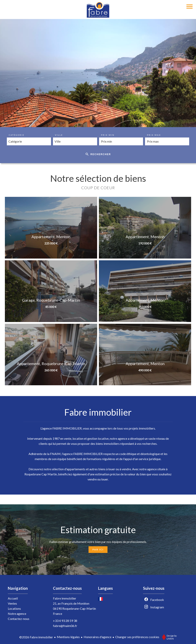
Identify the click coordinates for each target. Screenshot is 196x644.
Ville (59, 135)
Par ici (98, 549)
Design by (168, 637)
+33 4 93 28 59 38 (65, 621)
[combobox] (29, 141)
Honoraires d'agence (98, 637)
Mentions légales (68, 637)
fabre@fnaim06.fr (65, 626)
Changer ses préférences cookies (137, 637)
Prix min (108, 135)
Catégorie (17, 135)
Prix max (154, 135)
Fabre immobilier (65, 598)
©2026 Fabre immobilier (36, 637)
